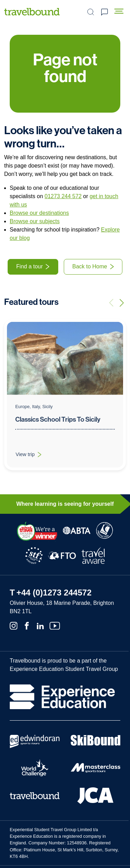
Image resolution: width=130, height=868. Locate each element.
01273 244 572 (63, 196)
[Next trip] (122, 303)
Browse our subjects (35, 221)
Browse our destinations (39, 213)
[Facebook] (27, 625)
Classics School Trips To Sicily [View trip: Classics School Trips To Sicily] (58, 426)
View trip (33, 463)
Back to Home (90, 266)
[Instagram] (14, 625)
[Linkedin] (40, 625)
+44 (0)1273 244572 (54, 593)
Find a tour (29, 266)
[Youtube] (55, 625)
